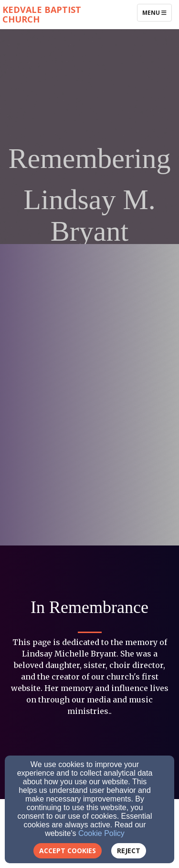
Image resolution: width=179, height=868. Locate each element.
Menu (157, 12)
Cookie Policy (101, 833)
